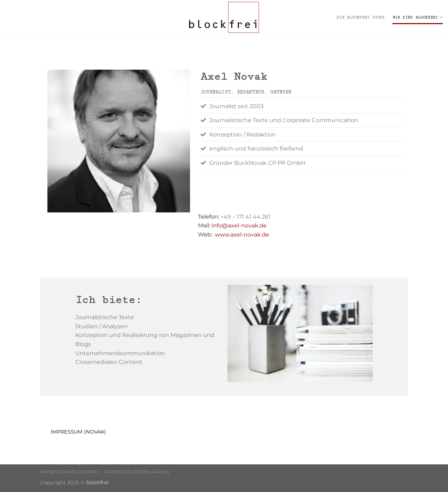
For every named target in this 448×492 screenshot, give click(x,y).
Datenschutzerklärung (136, 472)
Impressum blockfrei (70, 472)
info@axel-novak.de (238, 226)
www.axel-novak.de (242, 235)
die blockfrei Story (361, 17)
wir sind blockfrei (418, 17)
